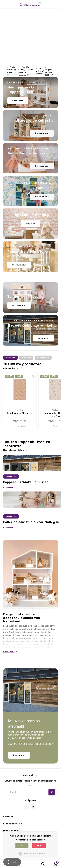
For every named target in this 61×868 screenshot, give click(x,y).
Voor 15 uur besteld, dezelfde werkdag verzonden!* (26, 71)
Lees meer (8, 488)
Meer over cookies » (35, 854)
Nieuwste (10, 358)
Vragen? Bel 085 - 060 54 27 (49, 71)
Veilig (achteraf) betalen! (40, 71)
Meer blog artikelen (15, 450)
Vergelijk (22, 426)
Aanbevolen (43, 358)
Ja (22, 845)
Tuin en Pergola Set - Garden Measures (20, 415)
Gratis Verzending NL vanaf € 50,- (11, 71)
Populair (26, 358)
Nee (39, 845)
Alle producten (13, 368)
